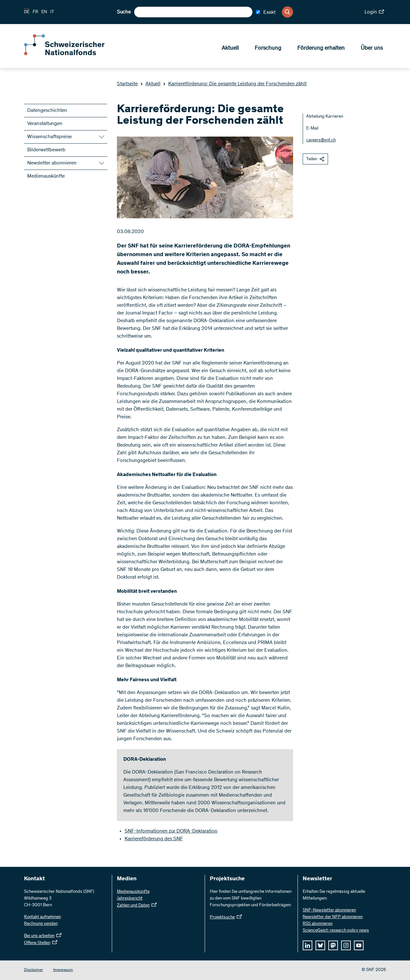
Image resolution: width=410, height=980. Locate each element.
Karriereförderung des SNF (154, 839)
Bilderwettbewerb (46, 150)
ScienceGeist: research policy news (336, 931)
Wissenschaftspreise (49, 137)
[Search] (287, 12)
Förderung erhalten (321, 48)
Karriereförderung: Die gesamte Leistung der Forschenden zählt (235, 84)
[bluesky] (320, 945)
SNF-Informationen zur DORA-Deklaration (171, 831)
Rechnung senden (41, 924)
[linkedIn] (307, 945)
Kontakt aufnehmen (42, 917)
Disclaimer (33, 970)
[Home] (70, 54)
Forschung (268, 48)
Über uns (372, 48)
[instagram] (346, 945)
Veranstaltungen (45, 124)
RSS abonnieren (318, 924)
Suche (124, 12)
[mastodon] (333, 945)
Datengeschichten (47, 111)
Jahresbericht (130, 899)
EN (44, 12)
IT (52, 12)
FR (35, 12)
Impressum (63, 970)
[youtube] (359, 945)
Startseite (127, 84)
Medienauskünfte (46, 176)
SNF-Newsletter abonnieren (329, 910)
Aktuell (230, 48)
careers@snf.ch (321, 140)
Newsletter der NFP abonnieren (333, 917)
